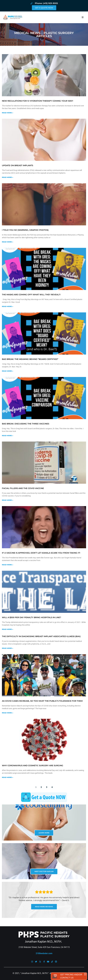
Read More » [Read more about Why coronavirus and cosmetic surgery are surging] (8, 777)
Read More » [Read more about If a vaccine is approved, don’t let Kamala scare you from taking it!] (8, 565)
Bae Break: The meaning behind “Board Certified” (30, 359)
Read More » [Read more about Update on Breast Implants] (8, 177)
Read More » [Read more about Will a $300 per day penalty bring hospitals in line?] (8, 629)
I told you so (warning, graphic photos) (25, 230)
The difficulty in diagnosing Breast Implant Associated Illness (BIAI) (41, 636)
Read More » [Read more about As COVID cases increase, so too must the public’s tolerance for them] (8, 713)
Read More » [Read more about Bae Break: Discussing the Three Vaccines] (8, 436)
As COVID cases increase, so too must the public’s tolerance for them (42, 701)
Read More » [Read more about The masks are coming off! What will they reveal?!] (8, 306)
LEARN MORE (44, 833)
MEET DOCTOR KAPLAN (44, 871)
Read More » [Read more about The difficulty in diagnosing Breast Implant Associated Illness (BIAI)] (8, 648)
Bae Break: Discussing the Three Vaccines (26, 424)
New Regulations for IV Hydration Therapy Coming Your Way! (38, 101)
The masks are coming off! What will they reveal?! (31, 295)
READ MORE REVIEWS (44, 907)
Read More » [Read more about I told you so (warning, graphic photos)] (8, 242)
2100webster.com (44, 953)
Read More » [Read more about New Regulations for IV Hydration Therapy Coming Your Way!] (8, 113)
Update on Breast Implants (17, 165)
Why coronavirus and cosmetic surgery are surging (33, 765)
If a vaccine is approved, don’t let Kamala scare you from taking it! (41, 553)
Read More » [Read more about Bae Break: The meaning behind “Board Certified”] (8, 371)
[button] (83, 17)
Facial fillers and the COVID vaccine (23, 488)
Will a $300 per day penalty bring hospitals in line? (32, 617)
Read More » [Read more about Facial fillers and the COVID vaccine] (8, 500)
